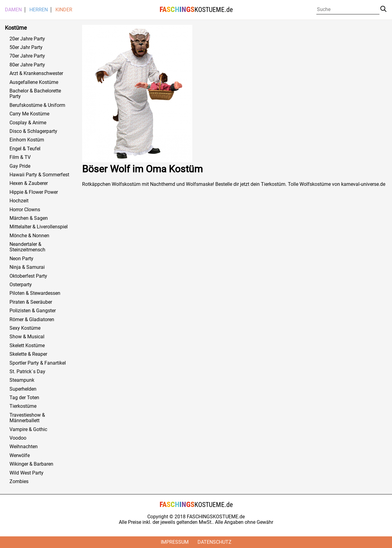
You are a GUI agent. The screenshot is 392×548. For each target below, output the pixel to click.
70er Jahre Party (27, 56)
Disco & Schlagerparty (33, 131)
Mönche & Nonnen (29, 236)
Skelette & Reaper (28, 354)
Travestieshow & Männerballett (27, 418)
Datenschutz (215, 542)
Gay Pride (20, 166)
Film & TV (20, 157)
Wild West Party (26, 473)
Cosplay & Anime (28, 123)
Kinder (64, 10)
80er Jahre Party (27, 65)
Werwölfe (20, 456)
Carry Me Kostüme (29, 114)
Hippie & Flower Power (34, 192)
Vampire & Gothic (28, 430)
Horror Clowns (25, 210)
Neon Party (21, 259)
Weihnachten (24, 447)
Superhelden (23, 389)
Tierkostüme (23, 406)
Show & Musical (27, 337)
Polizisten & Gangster (33, 311)
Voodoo (18, 438)
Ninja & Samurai (27, 267)
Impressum (175, 542)
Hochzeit (19, 201)
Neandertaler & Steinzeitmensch (27, 247)
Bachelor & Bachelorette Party (35, 94)
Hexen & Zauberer (29, 183)
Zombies (19, 482)
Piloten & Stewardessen (35, 293)
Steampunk (22, 380)
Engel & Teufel (25, 149)
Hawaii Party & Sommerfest (39, 175)
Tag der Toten (24, 398)
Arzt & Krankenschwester (36, 73)
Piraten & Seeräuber (31, 302)
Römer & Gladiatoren (32, 320)
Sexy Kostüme (25, 328)
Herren (39, 10)
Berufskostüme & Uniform (37, 105)
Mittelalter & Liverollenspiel (39, 227)
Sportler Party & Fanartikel (38, 363)
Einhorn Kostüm (27, 140)
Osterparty (21, 285)
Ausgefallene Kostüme (34, 82)
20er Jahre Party (27, 39)
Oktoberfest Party (28, 276)
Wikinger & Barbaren (31, 464)
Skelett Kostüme (27, 346)
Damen (13, 10)
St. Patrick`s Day (27, 372)
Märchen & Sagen (29, 218)
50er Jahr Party (26, 47)
